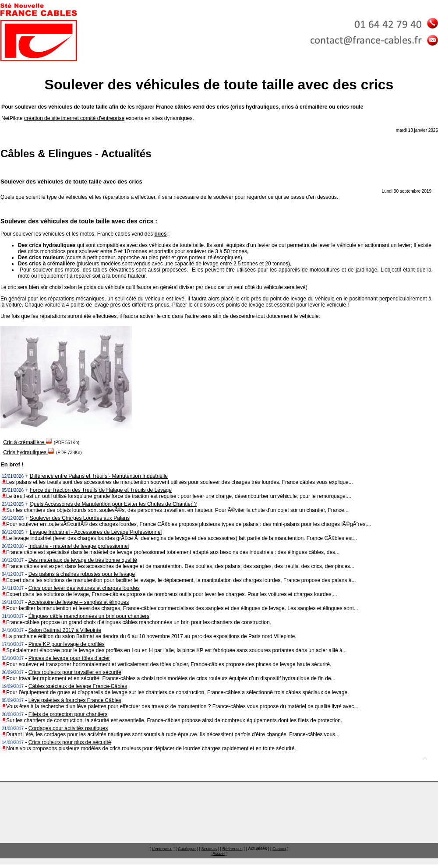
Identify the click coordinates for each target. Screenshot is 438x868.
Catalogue (187, 849)
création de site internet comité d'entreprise (74, 118)
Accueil (219, 854)
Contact (279, 849)
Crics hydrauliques (29, 452)
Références (233, 849)
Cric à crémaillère (28, 442)
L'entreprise (162, 849)
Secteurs (209, 849)
